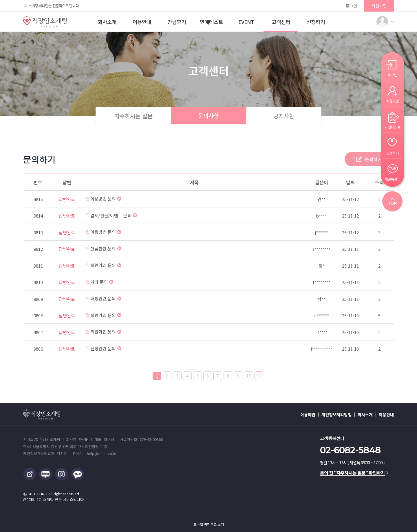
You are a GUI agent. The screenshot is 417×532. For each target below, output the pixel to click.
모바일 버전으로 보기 (209, 524)
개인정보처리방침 (336, 415)
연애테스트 (211, 22)
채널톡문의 (393, 179)
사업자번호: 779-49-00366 (141, 439)
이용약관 (308, 415)
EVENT (246, 22)
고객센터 (281, 22)
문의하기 (374, 159)
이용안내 (142, 22)
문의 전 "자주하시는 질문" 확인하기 (354, 473)
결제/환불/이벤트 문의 (111, 215)
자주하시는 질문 (133, 116)
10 (248, 376)
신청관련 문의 (104, 348)
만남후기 (177, 22)
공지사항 (284, 116)
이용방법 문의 (104, 199)
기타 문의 (99, 282)
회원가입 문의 (104, 265)
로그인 (351, 6)
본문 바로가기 (0, 0)
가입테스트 (393, 127)
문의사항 (209, 116)
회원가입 (379, 6)
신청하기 (316, 22)
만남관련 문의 (104, 249)
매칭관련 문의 (104, 298)
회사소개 (107, 22)
